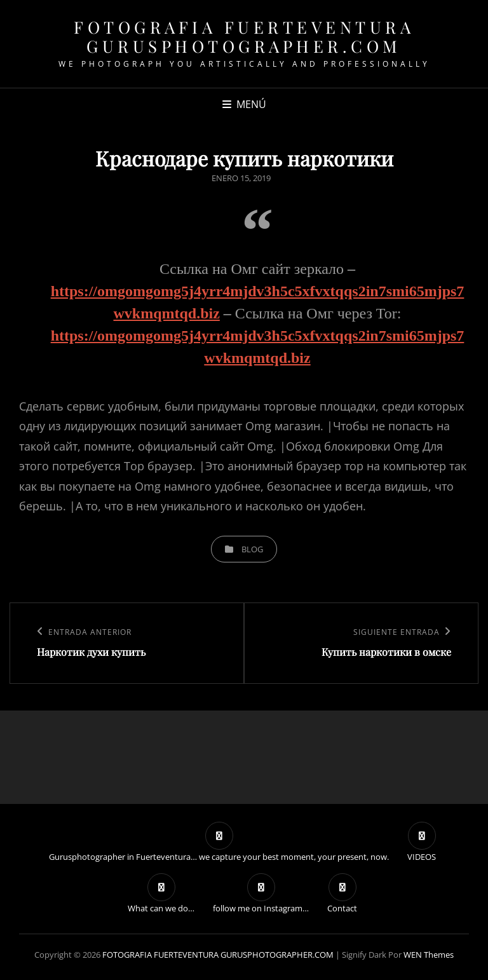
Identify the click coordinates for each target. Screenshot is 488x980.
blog (252, 549)
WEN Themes (429, 955)
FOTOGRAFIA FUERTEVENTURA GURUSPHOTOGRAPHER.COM (244, 37)
